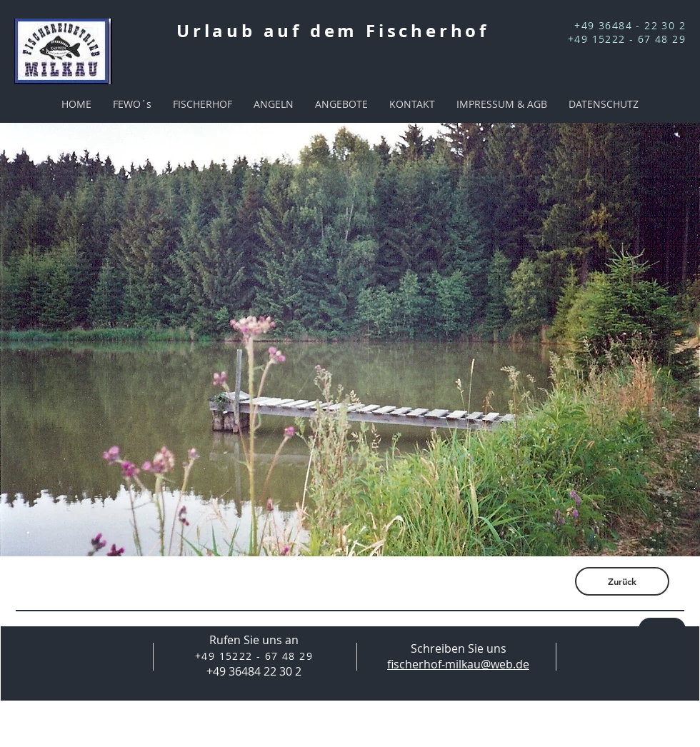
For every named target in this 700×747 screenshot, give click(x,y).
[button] (350, 340)
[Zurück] (622, 581)
